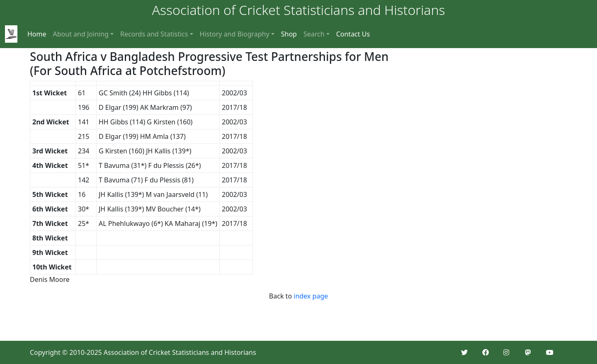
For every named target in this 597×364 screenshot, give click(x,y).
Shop (289, 34)
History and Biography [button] (235, 34)
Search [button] (314, 34)
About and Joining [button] (81, 34)
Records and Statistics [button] (154, 34)
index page (311, 296)
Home (37, 34)
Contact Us (353, 34)
